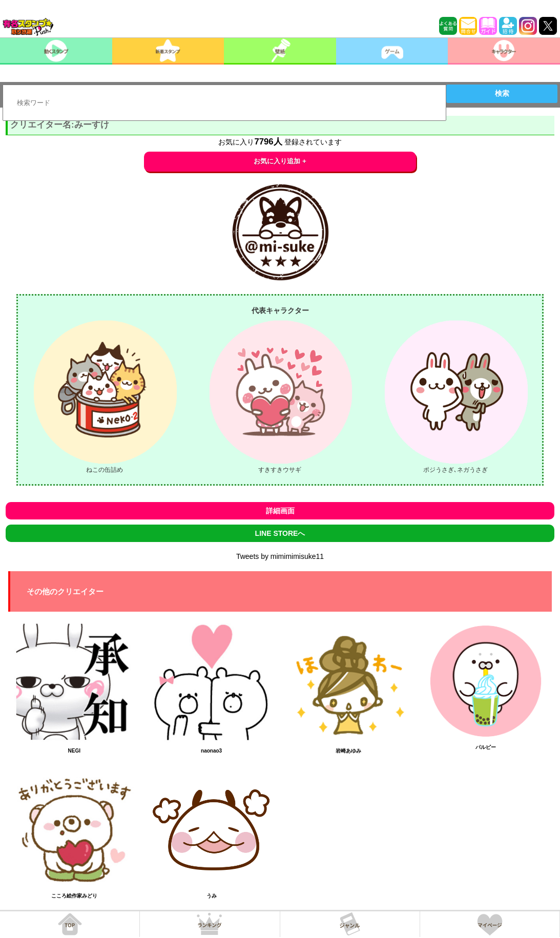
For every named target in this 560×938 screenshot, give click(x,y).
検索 (502, 93)
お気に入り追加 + (280, 161)
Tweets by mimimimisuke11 (280, 556)
